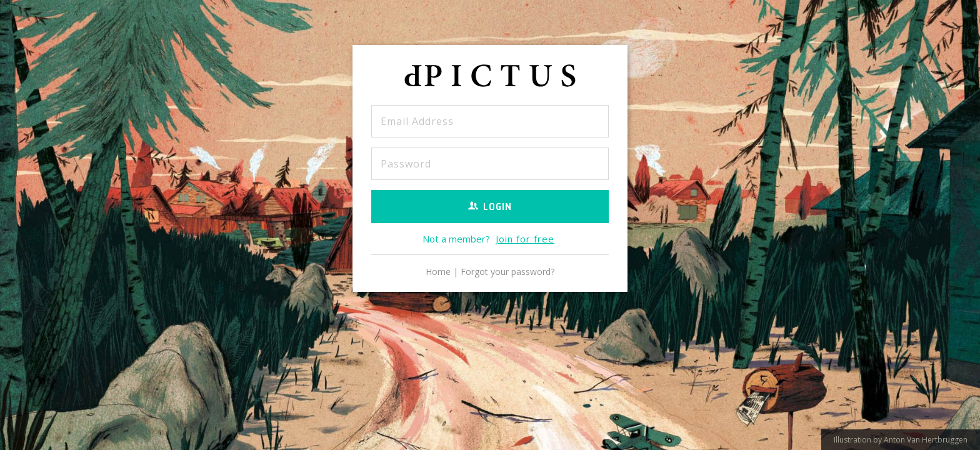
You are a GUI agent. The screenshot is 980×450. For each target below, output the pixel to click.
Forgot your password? (507, 272)
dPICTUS (490, 78)
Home (438, 272)
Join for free (525, 239)
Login (490, 207)
